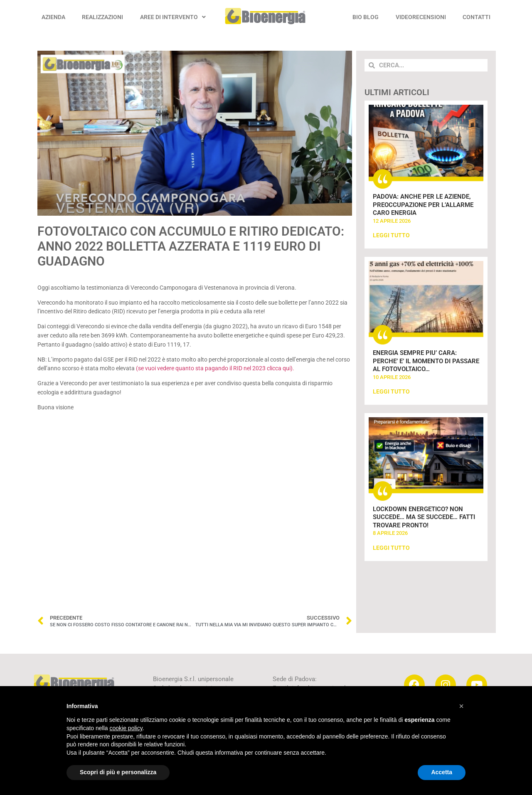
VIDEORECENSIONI (421, 17)
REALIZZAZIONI (102, 17)
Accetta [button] (442, 772)
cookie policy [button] (126, 728)
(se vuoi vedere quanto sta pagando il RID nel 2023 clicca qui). (215, 368)
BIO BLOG (366, 17)
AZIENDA (53, 17)
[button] (461, 706)
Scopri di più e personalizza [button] (118, 772)
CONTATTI (477, 17)
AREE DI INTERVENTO (173, 17)
